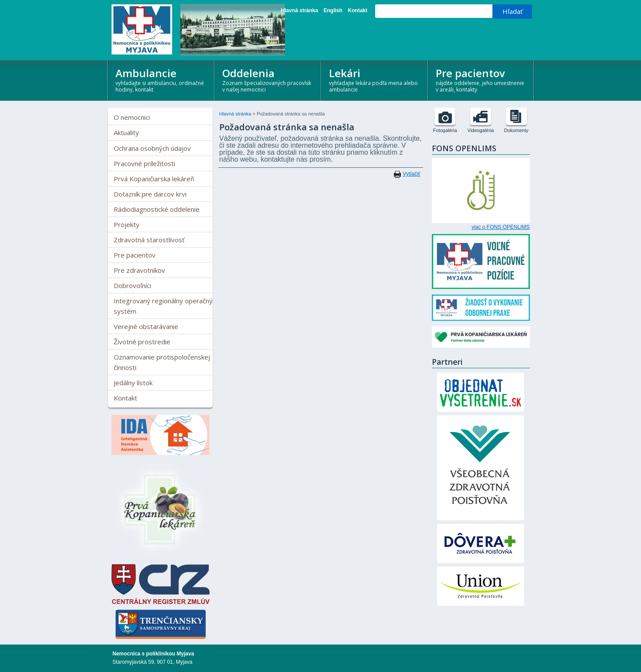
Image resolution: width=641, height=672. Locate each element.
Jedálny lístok (133, 383)
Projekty (127, 224)
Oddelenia (268, 80)
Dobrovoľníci (132, 285)
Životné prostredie (142, 342)
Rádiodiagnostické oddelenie (157, 209)
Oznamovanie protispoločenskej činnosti (162, 362)
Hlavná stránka (300, 10)
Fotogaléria (445, 130)
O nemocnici (132, 117)
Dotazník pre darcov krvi (150, 194)
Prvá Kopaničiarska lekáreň (154, 179)
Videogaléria (481, 130)
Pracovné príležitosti (144, 163)
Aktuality (126, 132)
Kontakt (358, 10)
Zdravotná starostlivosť (149, 240)
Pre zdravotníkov (139, 270)
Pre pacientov (481, 80)
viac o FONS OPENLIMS (500, 227)
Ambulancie (161, 80)
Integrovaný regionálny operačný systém (163, 306)
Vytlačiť (411, 174)
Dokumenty (516, 130)
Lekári (375, 80)
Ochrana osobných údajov (152, 148)
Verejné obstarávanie (146, 326)
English (333, 10)
